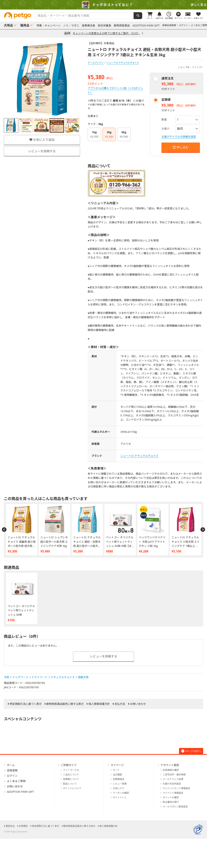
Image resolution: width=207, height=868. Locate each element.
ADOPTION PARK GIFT (146, 26)
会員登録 (12, 770)
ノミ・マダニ (71, 26)
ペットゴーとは (71, 770)
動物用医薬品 (122, 26)
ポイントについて (72, 788)
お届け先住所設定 (172, 784)
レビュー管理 (120, 784)
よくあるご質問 (199, 25)
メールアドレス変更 (173, 779)
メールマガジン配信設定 (175, 807)
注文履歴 (117, 775)
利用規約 (23, 826)
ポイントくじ (120, 797)
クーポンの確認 (121, 793)
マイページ (117, 765)
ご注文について (71, 775)
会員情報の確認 (171, 770)
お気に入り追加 (42, 140)
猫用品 (25, 25)
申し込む (181, 147)
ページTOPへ (191, 751)
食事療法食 (88, 26)
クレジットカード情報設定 (177, 788)
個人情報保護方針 (99, 704)
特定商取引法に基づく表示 (26, 704)
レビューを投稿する (42, 151)
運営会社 (10, 826)
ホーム (11, 765)
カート (116, 770)
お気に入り (119, 788)
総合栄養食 (104, 26)
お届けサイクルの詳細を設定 (179, 137)
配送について (70, 784)
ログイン (184, 25)
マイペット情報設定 (173, 793)
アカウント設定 (170, 765)
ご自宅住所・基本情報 (174, 775)
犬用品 (8, 25)
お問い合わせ (138, 704)
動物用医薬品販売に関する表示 (65, 704)
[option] (103, 5)
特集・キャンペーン (49, 26)
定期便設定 (119, 779)
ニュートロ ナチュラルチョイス (139, 456)
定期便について (71, 779)
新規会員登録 (169, 25)
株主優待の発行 (171, 802)
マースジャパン (96, 63)
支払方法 (120, 704)
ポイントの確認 (171, 797)
